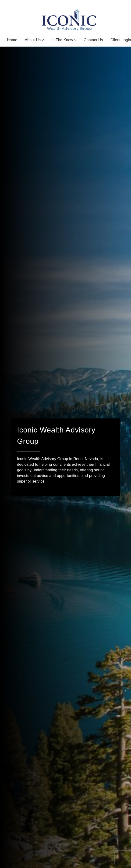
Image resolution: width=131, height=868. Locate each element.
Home (12, 40)
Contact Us (93, 40)
